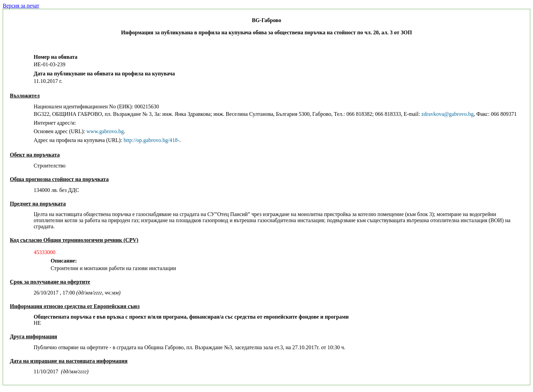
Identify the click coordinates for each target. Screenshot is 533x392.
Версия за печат (21, 6)
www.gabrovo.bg (105, 131)
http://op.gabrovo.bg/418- (151, 140)
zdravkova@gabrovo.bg (447, 114)
